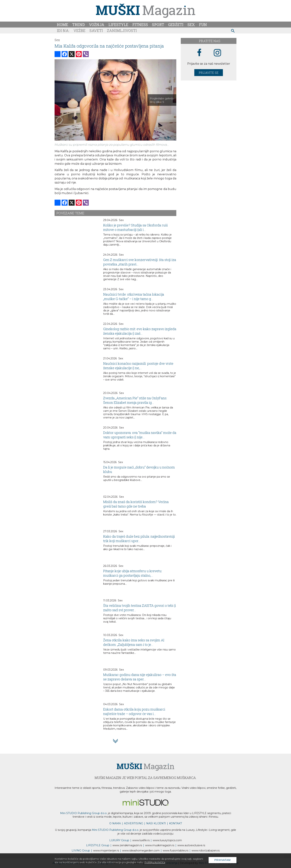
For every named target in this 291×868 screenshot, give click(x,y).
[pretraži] (233, 31)
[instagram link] (217, 53)
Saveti (96, 30)
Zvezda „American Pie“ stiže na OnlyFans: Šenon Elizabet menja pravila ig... (135, 400)
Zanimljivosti (122, 30)
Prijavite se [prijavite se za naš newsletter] (209, 73)
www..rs (141, 840)
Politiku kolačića (155, 862)
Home (62, 25)
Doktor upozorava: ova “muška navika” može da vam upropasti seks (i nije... (140, 435)
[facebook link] (199, 53)
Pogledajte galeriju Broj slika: (162, 100)
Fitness (140, 25)
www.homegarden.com (141, 851)
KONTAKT (175, 823)
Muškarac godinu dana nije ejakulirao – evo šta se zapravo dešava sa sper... (140, 677)
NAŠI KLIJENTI (156, 823)
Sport (158, 25)
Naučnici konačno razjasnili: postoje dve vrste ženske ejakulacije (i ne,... (138, 366)
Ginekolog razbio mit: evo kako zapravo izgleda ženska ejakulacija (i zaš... (140, 331)
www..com (167, 840)
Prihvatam (223, 860)
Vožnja (97, 25)
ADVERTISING (134, 823)
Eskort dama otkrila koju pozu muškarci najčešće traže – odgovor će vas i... (134, 711)
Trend (79, 25)
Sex (191, 25)
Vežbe (79, 30)
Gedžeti (176, 25)
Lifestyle (118, 25)
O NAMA (115, 823)
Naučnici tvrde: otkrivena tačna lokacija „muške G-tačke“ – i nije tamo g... (134, 297)
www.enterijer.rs (106, 851)
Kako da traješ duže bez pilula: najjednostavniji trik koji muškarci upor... (139, 539)
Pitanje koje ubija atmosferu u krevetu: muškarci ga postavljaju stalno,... (133, 573)
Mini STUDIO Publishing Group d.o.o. (84, 813)
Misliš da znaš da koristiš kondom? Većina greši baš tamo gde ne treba (136, 504)
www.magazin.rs (127, 845)
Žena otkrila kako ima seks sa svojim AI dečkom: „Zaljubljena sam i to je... (134, 642)
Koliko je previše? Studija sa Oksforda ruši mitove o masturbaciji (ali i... (135, 227)
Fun (203, 25)
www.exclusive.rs (191, 845)
